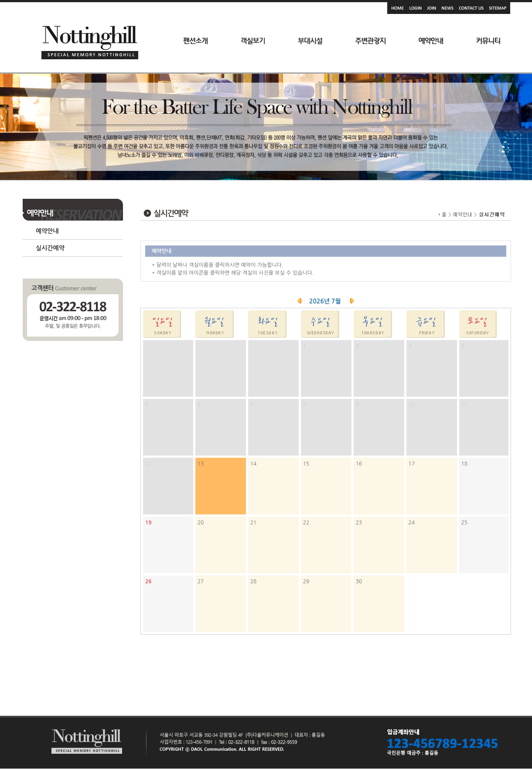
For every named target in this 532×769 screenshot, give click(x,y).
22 (306, 523)
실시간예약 (50, 248)
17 (412, 464)
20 (201, 523)
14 (254, 464)
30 (359, 582)
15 (306, 464)
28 (254, 582)
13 (201, 464)
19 (148, 523)
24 (412, 523)
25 (465, 523)
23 (359, 523)
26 (148, 582)
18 (465, 464)
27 (201, 582)
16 (359, 464)
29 (306, 582)
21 (254, 523)
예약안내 (47, 231)
